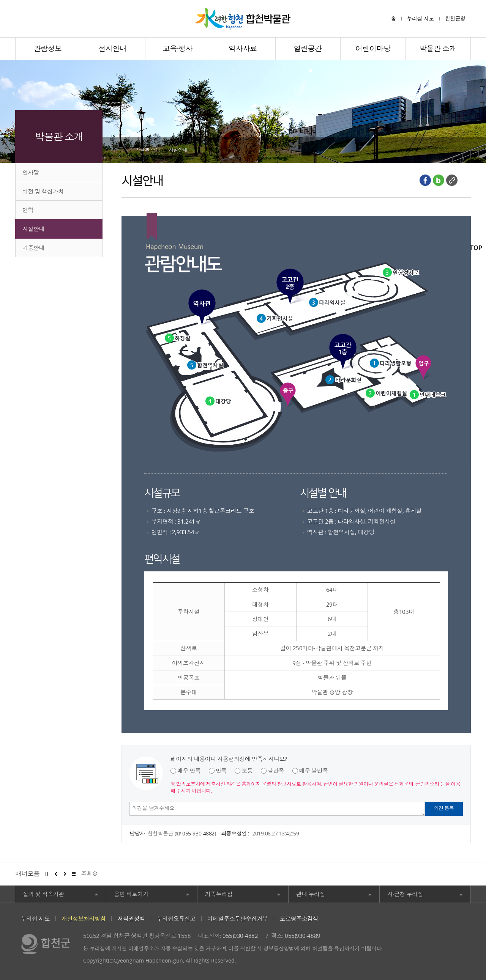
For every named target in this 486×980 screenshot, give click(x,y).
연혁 (28, 210)
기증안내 (33, 248)
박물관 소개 (148, 150)
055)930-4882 (240, 936)
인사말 (31, 172)
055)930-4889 (302, 936)
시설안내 (33, 229)
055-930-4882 (198, 833)
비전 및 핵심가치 (43, 191)
